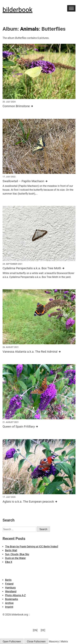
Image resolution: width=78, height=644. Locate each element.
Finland (9, 584)
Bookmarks (12, 599)
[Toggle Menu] (71, 8)
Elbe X (9, 562)
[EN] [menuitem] (35, 630)
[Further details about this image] (39, 106)
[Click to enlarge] (39, 71)
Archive (9, 603)
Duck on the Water (15, 558)
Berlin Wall (11, 550)
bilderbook (18, 10)
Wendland (11, 591)
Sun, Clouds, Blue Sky (17, 554)
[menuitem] (35, 630)
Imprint (9, 607)
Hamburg (10, 588)
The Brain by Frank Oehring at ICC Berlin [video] (32, 547)
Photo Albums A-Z (15, 595)
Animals (30, 29)
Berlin (8, 580)
